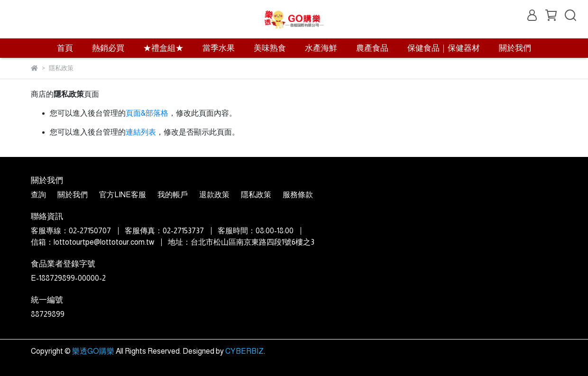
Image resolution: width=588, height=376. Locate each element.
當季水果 (219, 48)
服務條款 (298, 195)
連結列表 (141, 132)
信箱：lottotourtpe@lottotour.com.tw (92, 242)
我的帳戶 (173, 195)
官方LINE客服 (123, 195)
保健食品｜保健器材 (444, 48)
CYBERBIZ (244, 351)
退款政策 (214, 195)
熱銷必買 (108, 48)
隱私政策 (256, 195)
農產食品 (372, 48)
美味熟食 (270, 48)
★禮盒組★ (163, 48)
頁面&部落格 (147, 113)
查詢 (38, 195)
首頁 (65, 48)
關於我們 (515, 48)
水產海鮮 (321, 48)
